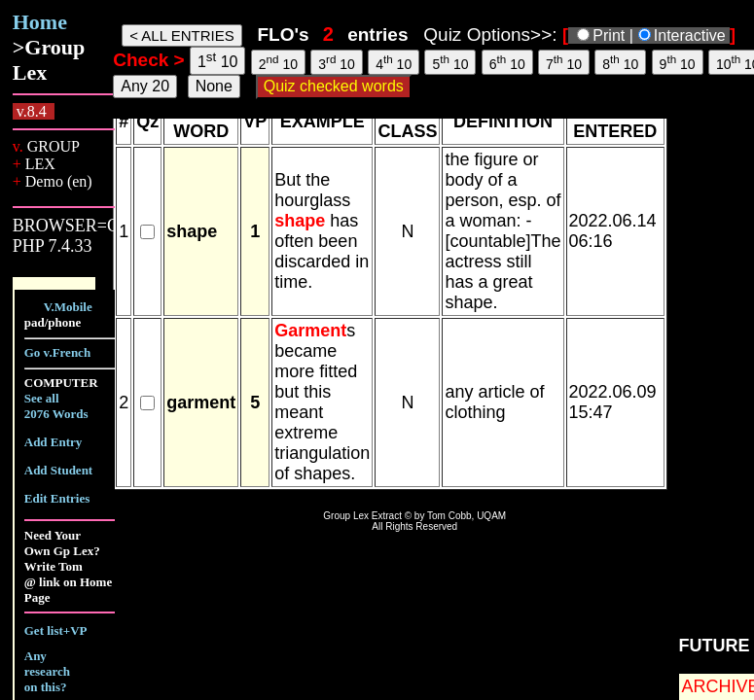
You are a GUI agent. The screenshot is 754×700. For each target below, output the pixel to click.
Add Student (58, 470)
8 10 (620, 62)
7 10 (564, 62)
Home (40, 22)
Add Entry (54, 442)
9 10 (678, 62)
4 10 (394, 62)
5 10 (450, 62)
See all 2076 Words (56, 406)
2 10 (278, 62)
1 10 (218, 60)
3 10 (337, 62)
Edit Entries (57, 498)
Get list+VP (56, 630)
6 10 (507, 62)
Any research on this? (47, 671)
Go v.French (57, 352)
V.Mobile (68, 307)
